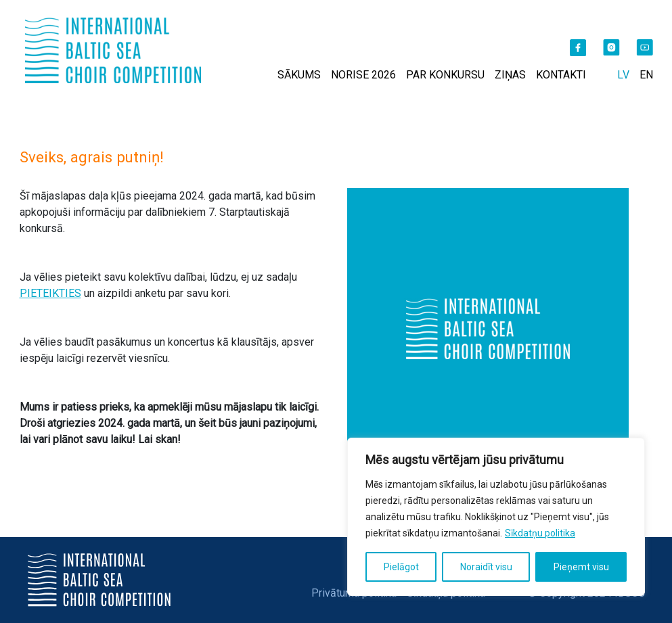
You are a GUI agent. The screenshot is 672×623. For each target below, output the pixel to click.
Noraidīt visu (486, 567)
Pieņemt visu (581, 567)
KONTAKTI (561, 75)
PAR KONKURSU (445, 75)
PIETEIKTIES (50, 293)
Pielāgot (401, 567)
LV (623, 75)
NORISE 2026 (363, 75)
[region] (496, 517)
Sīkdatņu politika (540, 533)
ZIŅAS (510, 75)
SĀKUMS (299, 75)
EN (646, 75)
